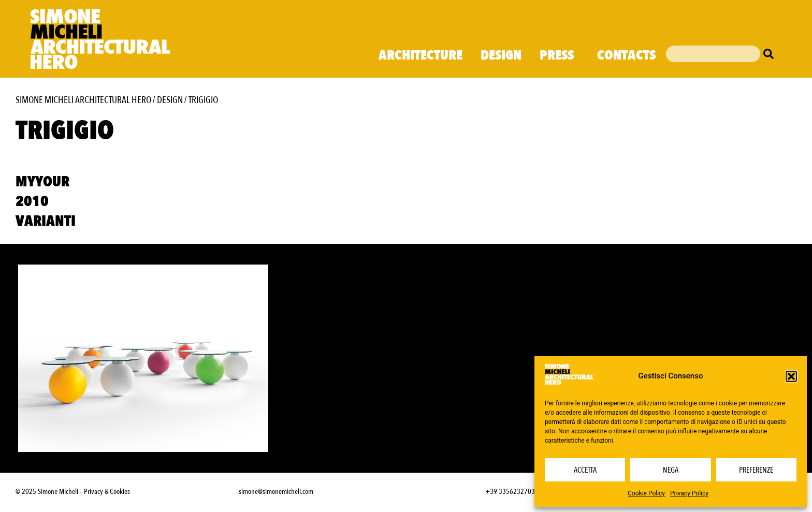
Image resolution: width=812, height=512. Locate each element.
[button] (791, 376)
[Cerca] (771, 54)
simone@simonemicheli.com (276, 492)
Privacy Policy (689, 493)
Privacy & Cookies (107, 492)
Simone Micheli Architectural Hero (83, 100)
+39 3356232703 (510, 492)
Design (501, 55)
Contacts (626, 55)
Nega (671, 470)
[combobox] (713, 54)
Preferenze (756, 470)
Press (559, 55)
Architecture (421, 55)
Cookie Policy (646, 493)
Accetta (585, 470)
